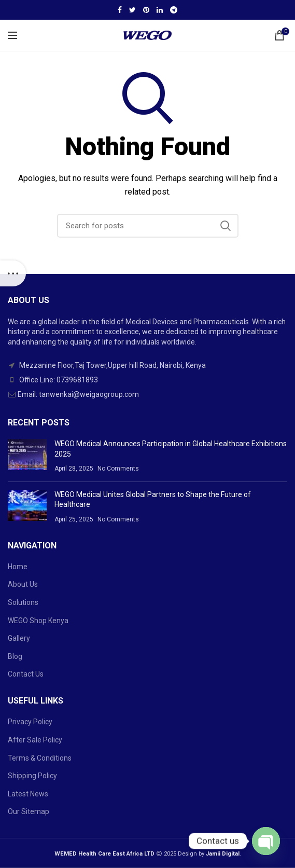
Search (226, 226)
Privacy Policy (30, 722)
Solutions (23, 602)
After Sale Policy (35, 740)
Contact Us (26, 674)
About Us (23, 584)
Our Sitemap (29, 811)
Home (18, 567)
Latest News (28, 794)
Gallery (19, 638)
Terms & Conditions (40, 758)
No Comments (118, 469)
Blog (15, 656)
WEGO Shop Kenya (38, 621)
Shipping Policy (32, 776)
